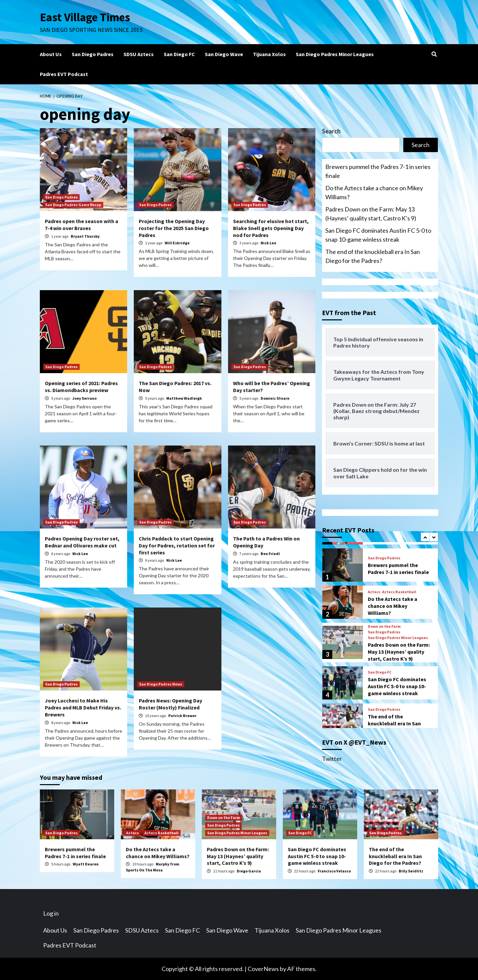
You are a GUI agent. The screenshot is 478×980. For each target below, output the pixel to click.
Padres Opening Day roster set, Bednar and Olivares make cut (82, 542)
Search (331, 131)
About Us (51, 54)
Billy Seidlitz (411, 871)
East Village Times (85, 17)
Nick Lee (268, 243)
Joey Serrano (84, 398)
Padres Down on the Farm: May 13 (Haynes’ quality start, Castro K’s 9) (371, 214)
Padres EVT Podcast (64, 74)
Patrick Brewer (182, 716)
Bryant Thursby (85, 236)
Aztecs (374, 592)
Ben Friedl (270, 554)
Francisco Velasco (334, 871)
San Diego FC (179, 54)
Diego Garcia (249, 871)
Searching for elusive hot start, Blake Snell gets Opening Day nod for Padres (271, 228)
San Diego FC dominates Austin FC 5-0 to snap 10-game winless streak (378, 235)
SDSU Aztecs (139, 54)
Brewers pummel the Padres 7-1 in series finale (378, 171)
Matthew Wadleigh (184, 398)
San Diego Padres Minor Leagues (335, 54)
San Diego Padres (93, 54)
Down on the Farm (384, 626)
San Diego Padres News (161, 684)
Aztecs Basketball (399, 592)
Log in (51, 913)
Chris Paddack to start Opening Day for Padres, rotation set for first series (177, 545)
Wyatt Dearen (86, 864)
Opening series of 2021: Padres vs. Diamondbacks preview (81, 387)
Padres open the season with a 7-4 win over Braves (81, 225)
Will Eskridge (177, 243)
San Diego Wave (224, 54)
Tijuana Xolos (269, 54)
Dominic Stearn (275, 398)
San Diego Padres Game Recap (73, 205)
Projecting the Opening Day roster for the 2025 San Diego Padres (174, 228)
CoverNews (263, 969)
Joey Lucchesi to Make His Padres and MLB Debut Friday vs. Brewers (83, 707)
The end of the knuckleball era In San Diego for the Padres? (373, 256)
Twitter (332, 759)
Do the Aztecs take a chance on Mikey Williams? (374, 192)
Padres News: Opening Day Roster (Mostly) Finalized (170, 704)
